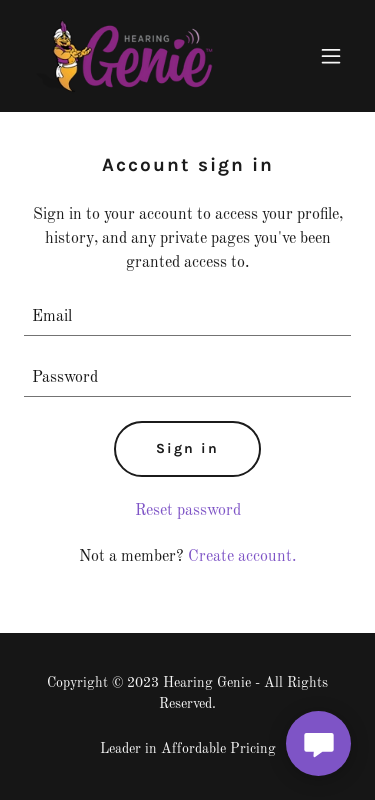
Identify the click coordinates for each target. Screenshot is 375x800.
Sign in (187, 448)
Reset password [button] (188, 511)
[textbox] (187, 317)
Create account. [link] (242, 557)
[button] (331, 56)
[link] (124, 56)
